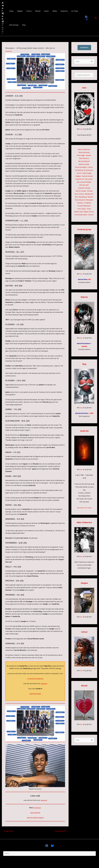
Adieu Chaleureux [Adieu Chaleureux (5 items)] (84, 150)
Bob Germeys (14, 25)
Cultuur (27, 11)
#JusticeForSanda (35, 694)
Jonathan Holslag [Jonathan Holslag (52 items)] (84, 189)
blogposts (84, 48)
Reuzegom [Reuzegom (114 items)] (90, 200)
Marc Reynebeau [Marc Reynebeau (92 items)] (81, 197)
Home (11, 11)
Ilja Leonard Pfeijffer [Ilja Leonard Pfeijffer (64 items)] (84, 183)
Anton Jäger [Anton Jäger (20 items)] (81, 156)
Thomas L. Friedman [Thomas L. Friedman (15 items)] (84, 203)
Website (84, 298)
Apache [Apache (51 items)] (88, 156)
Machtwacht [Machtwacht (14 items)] (89, 194)
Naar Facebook (35, 813)
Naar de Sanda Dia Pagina (35, 817)
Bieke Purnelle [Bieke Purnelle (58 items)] (84, 165)
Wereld (35, 11)
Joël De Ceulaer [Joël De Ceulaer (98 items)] (81, 192)
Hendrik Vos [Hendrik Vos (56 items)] (80, 180)
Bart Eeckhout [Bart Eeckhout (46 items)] (84, 159)
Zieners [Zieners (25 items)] (91, 215)
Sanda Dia (59, 11)
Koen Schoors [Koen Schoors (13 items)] (79, 194)
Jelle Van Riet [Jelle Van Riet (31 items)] (84, 186)
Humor (43, 11)
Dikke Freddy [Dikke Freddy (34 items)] (87, 174)
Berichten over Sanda (84, 508)
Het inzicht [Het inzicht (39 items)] (89, 180)
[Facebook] (86, 17)
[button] (96, 18)
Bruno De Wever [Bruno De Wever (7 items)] (81, 168)
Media (51, 11)
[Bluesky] (86, 19)
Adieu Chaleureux (84, 523)
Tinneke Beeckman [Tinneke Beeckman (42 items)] (84, 206)
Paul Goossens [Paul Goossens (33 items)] (80, 200)
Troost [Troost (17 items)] (89, 209)
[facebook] (48, 846)
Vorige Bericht (8, 831)
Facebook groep (84, 230)
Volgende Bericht (61, 831)
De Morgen (37, 808)
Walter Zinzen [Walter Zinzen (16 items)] (89, 212)
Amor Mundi (3, 12)
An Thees (69, 11)
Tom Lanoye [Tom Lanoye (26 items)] (81, 209)
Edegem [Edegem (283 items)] (78, 177)
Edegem (19, 11)
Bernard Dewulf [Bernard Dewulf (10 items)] (84, 162)
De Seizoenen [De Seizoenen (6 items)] (88, 171)
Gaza (84, 88)
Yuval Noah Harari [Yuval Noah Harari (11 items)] (81, 215)
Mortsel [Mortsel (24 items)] (90, 197)
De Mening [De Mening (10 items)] (79, 171)
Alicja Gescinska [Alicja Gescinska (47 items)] (84, 153)
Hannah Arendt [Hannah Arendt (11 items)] (87, 177)
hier (81, 130)
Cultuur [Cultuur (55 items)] (90, 168)
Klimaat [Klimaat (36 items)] (90, 192)
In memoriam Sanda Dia (35, 679)
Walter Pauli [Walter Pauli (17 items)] (79, 212)
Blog (23, 25)
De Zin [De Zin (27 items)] (79, 174)
